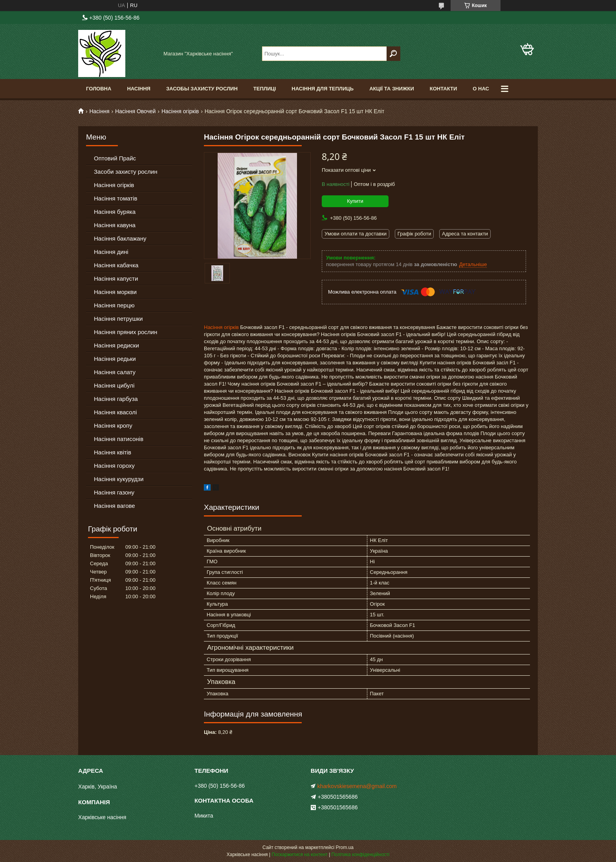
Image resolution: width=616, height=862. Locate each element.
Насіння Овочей (136, 111)
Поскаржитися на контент (299, 855)
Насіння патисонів (119, 439)
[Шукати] (393, 54)
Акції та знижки (392, 89)
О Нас (481, 89)
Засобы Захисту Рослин (202, 89)
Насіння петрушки (118, 319)
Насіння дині (111, 252)
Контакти (444, 89)
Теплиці (265, 89)
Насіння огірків (180, 111)
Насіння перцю (114, 305)
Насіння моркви (115, 292)
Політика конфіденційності (361, 855)
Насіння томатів (115, 198)
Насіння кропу (113, 425)
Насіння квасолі (115, 412)
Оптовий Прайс (115, 158)
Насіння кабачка (116, 265)
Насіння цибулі (114, 385)
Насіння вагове (115, 506)
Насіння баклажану (120, 238)
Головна (99, 89)
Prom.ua (345, 847)
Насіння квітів (113, 452)
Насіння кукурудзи (119, 479)
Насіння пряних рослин (126, 332)
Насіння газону (114, 492)
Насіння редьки (115, 359)
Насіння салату (115, 372)
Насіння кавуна (115, 225)
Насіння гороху (114, 466)
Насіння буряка (115, 212)
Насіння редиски (116, 345)
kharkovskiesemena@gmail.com (357, 786)
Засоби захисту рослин (126, 172)
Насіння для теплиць (323, 89)
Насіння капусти (116, 278)
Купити (355, 201)
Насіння (139, 89)
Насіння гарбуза (116, 399)
